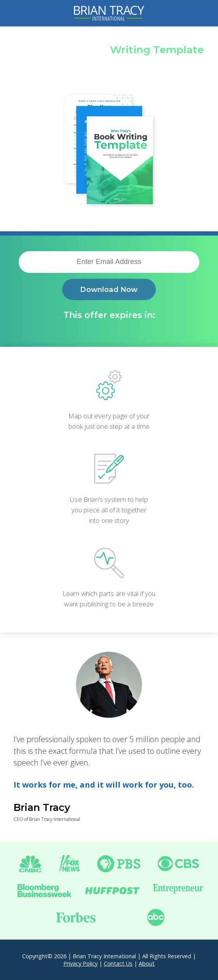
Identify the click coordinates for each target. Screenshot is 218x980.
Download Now (109, 289)
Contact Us (118, 963)
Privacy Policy (80, 963)
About (147, 963)
